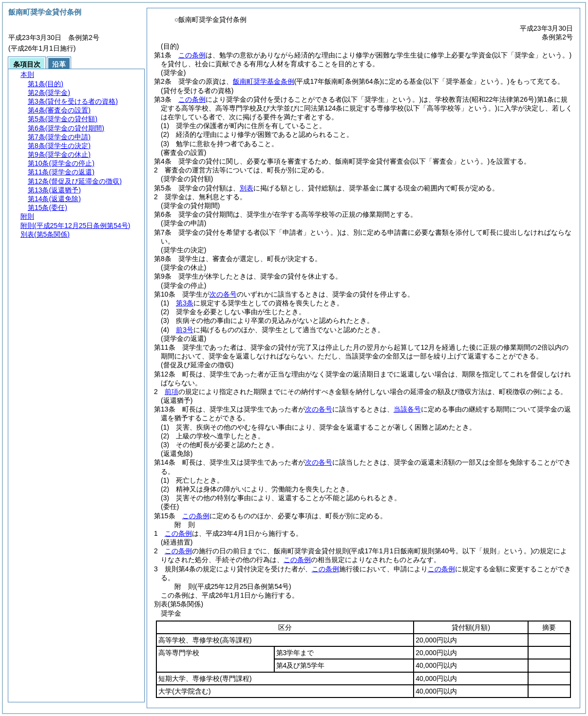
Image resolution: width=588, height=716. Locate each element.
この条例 (192, 55)
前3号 (185, 330)
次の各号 (223, 294)
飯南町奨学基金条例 (264, 81)
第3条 (185, 303)
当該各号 (407, 409)
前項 (171, 392)
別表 (247, 188)
